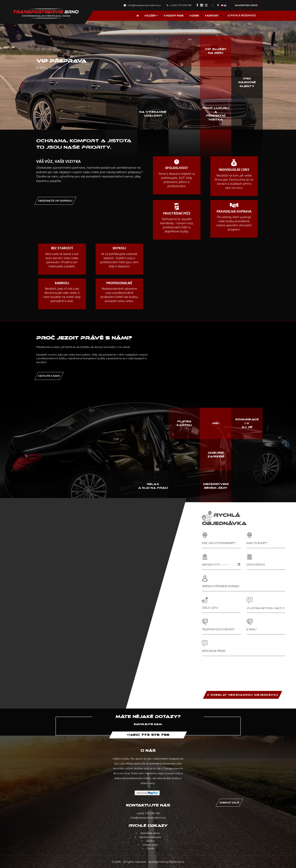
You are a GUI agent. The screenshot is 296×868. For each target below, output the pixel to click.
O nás (41, 68)
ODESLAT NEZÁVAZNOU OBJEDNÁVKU (243, 695)
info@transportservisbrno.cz (142, 5)
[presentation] (232, 670)
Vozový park (174, 16)
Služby (151, 16)
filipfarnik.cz (177, 862)
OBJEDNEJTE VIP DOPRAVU (55, 201)
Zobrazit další (229, 803)
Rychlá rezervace (242, 15)
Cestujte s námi (49, 376)
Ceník (194, 16)
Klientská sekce (246, 5)
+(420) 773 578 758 (179, 5)
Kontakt (212, 16)
